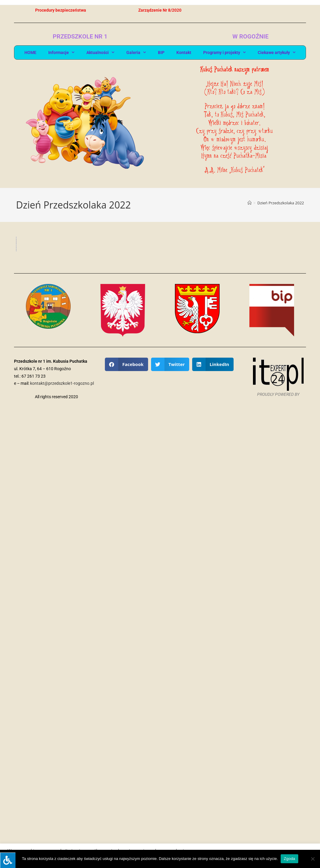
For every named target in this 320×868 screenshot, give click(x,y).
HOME (30, 52)
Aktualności (100, 52)
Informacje (61, 52)
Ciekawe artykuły (277, 52)
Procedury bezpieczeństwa (61, 10)
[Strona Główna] (250, 203)
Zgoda (289, 859)
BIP (161, 52)
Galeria (136, 52)
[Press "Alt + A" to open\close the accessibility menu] (8, 860)
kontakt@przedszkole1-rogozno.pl (62, 835)
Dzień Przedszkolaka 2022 (281, 203)
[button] (126, 816)
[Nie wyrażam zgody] (313, 859)
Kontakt (184, 52)
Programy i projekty (225, 52)
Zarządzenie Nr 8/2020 (160, 10)
